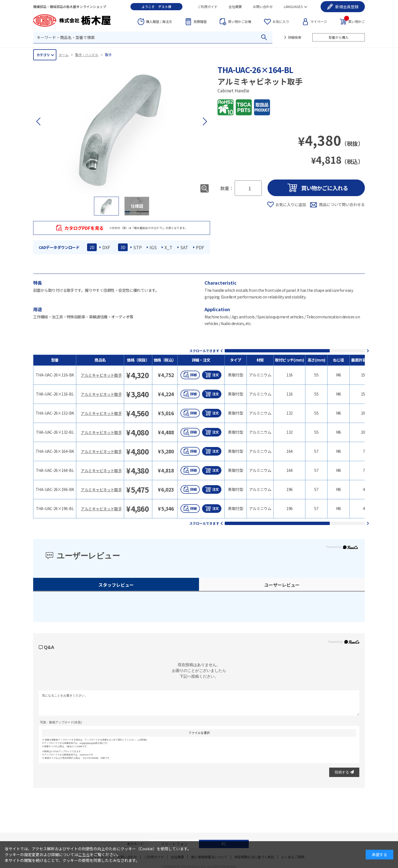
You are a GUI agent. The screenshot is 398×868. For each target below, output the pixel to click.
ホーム (64, 55)
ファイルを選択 (199, 733)
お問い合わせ (263, 7)
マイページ (319, 21)
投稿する (344, 772)
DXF (106, 247)
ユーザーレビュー (282, 585)
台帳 (240, 22)
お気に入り (281, 21)
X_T (168, 247)
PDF (200, 247)
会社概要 (235, 7)
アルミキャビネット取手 (101, 375)
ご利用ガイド (208, 7)
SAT (184, 247)
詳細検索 (295, 37)
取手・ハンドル (87, 55)
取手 (108, 55)
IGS (153, 247)
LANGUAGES (293, 7)
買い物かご (354, 21)
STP (138, 247)
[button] (205, 121)
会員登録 (347, 7)
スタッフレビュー (116, 585)
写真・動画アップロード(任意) (61, 722)
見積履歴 (200, 21)
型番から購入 (339, 37)
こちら (84, 854)
